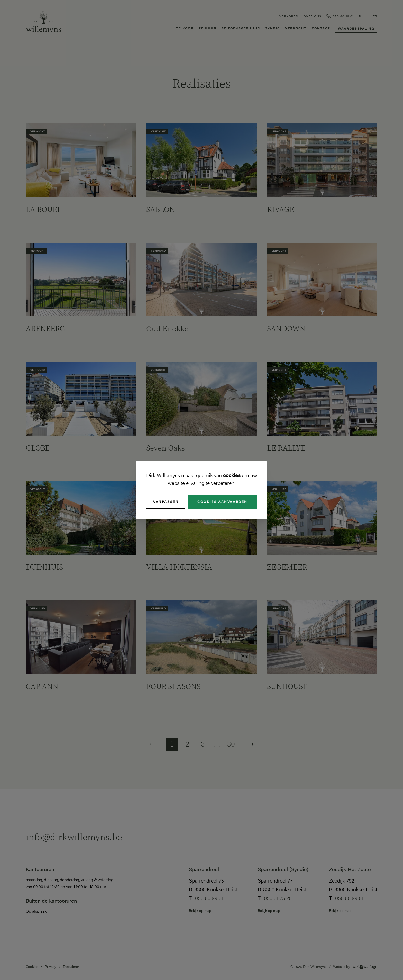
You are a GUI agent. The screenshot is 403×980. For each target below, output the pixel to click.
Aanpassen (166, 502)
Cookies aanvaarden (222, 502)
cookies (232, 475)
